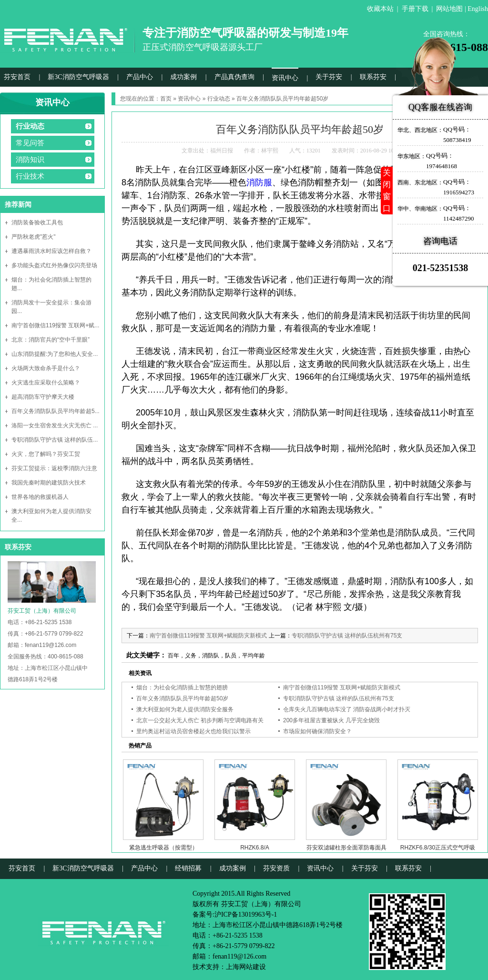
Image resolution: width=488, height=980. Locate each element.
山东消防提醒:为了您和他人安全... (55, 354)
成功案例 (183, 77)
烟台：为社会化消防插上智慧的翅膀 (182, 687)
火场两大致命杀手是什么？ (46, 368)
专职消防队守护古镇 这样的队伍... (55, 440)
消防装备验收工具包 (37, 222)
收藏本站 (380, 9)
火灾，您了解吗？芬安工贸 (46, 454)
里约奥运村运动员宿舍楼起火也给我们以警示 (193, 731)
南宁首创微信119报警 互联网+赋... (55, 325)
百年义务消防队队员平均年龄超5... (56, 411)
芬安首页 (17, 77)
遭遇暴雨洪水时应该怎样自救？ (51, 251)
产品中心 (140, 77)
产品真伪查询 (234, 77)
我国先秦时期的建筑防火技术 (49, 483)
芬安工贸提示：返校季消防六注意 (54, 468)
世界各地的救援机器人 (40, 497)
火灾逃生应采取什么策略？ (46, 383)
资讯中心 (285, 78)
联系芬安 (373, 77)
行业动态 (30, 126)
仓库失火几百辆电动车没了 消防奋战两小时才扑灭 (347, 709)
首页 (166, 99)
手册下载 (415, 9)
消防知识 (30, 160)
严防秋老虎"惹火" (34, 237)
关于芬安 (329, 77)
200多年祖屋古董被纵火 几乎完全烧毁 (331, 720)
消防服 (259, 182)
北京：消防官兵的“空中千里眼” (51, 340)
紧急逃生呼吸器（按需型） (163, 848)
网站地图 (449, 9)
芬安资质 (276, 868)
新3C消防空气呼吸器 (78, 77)
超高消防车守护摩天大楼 (43, 397)
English (478, 9)
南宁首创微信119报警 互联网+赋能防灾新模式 (208, 636)
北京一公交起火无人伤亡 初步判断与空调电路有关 (200, 720)
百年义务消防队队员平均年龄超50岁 (182, 698)
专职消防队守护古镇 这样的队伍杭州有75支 (347, 636)
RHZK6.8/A (255, 848)
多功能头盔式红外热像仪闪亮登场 (54, 265)
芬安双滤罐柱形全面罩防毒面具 (346, 848)
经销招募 (188, 868)
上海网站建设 (246, 967)
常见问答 (30, 143)
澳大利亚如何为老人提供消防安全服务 (185, 709)
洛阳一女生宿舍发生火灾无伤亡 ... (55, 425)
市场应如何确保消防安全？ (317, 731)
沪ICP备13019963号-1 (246, 914)
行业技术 (30, 176)
